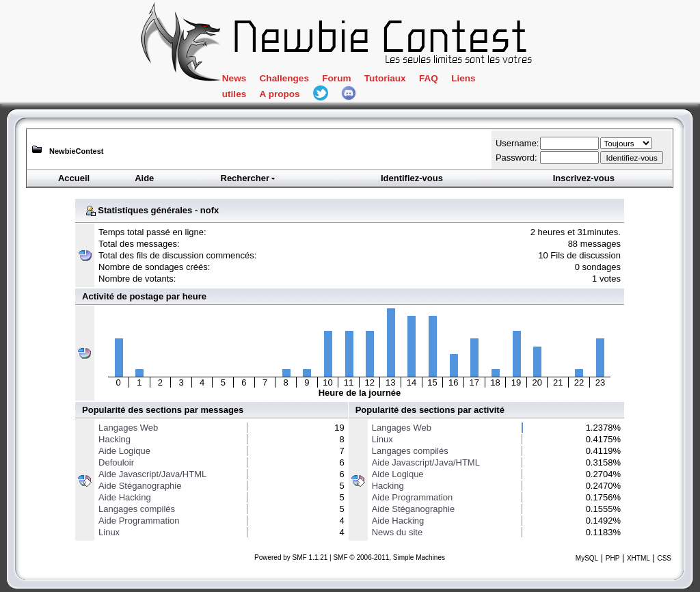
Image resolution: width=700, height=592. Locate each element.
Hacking (115, 439)
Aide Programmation (139, 521)
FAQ (429, 78)
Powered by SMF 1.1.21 (291, 557)
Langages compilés (137, 509)
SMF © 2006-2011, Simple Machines (389, 557)
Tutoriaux (385, 78)
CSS (664, 558)
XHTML (638, 558)
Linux (109, 532)
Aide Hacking (125, 497)
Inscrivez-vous (584, 178)
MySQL (587, 558)
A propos (280, 94)
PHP (613, 558)
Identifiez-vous (412, 178)
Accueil (74, 178)
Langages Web (128, 428)
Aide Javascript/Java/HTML (152, 474)
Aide (144, 178)
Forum (336, 78)
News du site (397, 532)
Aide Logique (124, 451)
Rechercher (249, 178)
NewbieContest (76, 151)
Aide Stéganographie (140, 486)
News (234, 78)
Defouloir (116, 462)
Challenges (284, 78)
